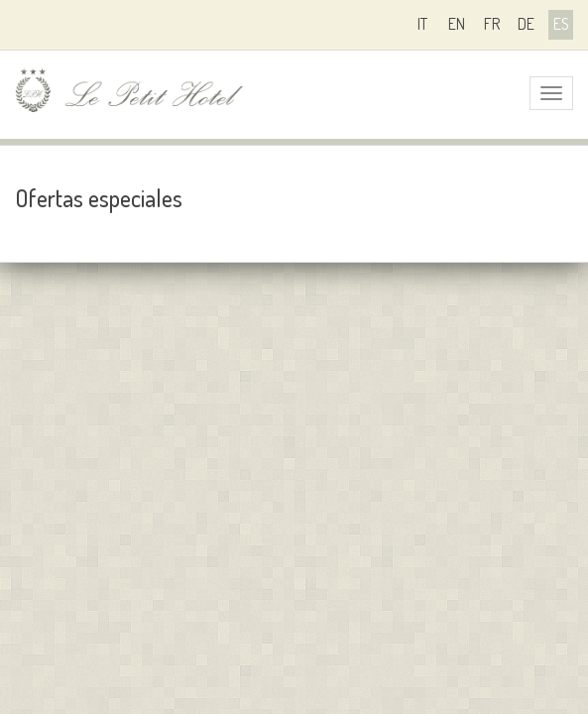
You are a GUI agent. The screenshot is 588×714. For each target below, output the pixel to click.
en (457, 24)
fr (492, 24)
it (422, 24)
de (526, 24)
